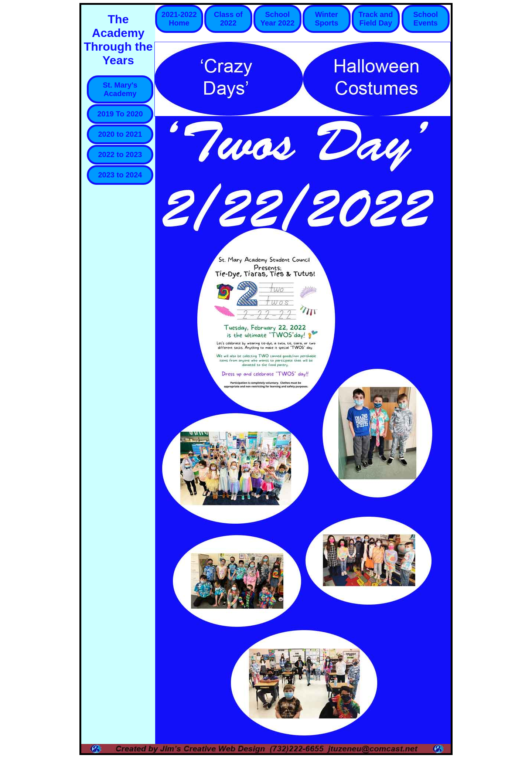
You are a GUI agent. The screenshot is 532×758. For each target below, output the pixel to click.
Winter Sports (326, 19)
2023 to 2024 (120, 175)
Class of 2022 (228, 19)
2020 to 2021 (120, 134)
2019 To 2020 (120, 114)
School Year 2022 (277, 19)
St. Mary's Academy (120, 89)
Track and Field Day (376, 19)
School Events (426, 19)
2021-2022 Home (179, 19)
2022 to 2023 (120, 154)
